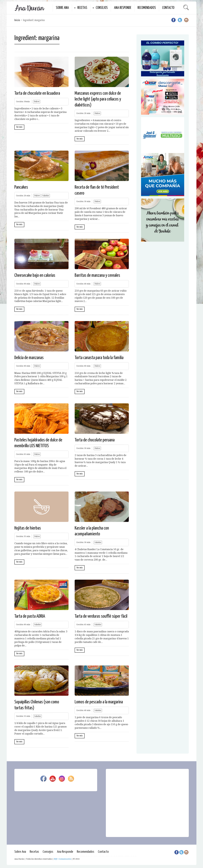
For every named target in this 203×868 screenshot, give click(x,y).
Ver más (19, 127)
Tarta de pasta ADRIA (30, 616)
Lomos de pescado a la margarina (99, 702)
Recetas (82, 8)
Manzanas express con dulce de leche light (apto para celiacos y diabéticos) (98, 99)
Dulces (37, 102)
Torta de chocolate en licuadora (37, 93)
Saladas (46, 196)
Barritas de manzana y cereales (97, 275)
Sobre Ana (62, 8)
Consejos (102, 8)
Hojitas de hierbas (28, 528)
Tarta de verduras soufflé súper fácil (101, 616)
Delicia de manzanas (29, 358)
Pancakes (21, 187)
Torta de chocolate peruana (95, 440)
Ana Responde (123, 8)
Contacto (168, 8)
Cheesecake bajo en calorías (35, 275)
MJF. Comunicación (63, 859)
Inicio (17, 20)
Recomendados (147, 8)
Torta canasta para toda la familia (99, 358)
